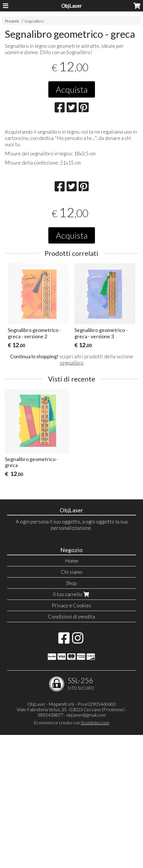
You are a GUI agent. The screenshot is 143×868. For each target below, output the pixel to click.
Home (72, 694)
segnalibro (72, 496)
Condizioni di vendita (71, 750)
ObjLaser (71, 6)
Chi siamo (72, 705)
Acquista (72, 89)
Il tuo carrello (72, 727)
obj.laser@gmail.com (86, 848)
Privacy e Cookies (71, 738)
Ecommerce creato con (71, 856)
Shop (71, 716)
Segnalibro (34, 21)
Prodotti (12, 21)
